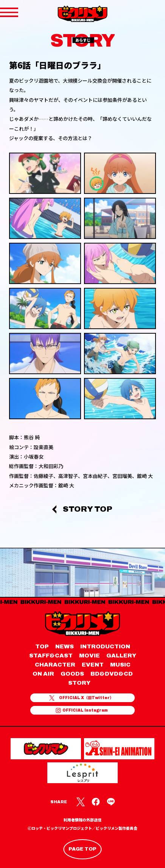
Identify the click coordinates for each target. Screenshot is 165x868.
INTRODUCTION (105, 646)
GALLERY (121, 656)
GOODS (72, 674)
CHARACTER (55, 665)
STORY (79, 683)
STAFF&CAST (51, 656)
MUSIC (120, 665)
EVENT (93, 665)
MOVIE (90, 656)
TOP (42, 646)
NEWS (65, 646)
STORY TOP (88, 509)
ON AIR (43, 674)
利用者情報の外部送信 (82, 820)
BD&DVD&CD (112, 674)
